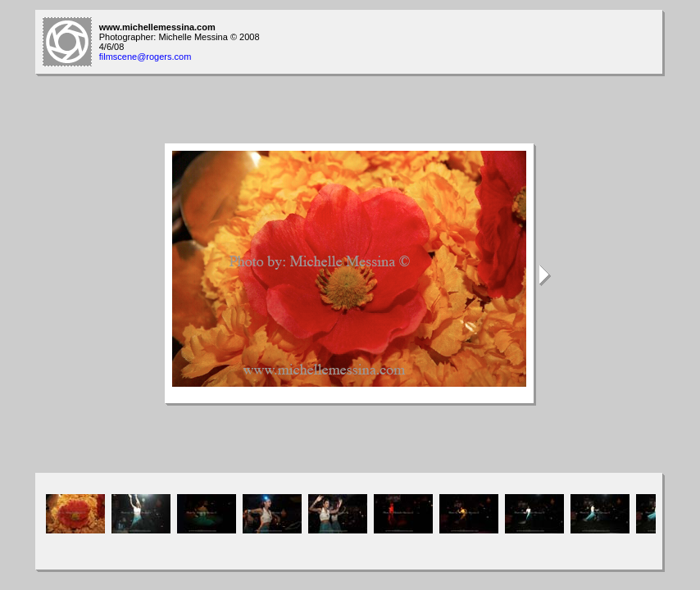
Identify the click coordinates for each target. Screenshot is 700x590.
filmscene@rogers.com (145, 57)
